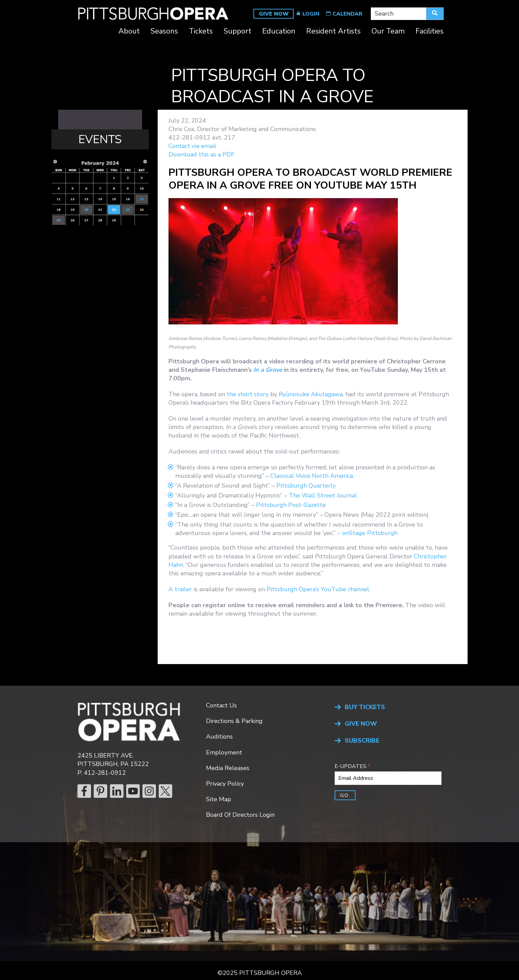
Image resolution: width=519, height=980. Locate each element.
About (129, 32)
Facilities (430, 32)
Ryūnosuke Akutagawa (311, 394)
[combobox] (398, 14)
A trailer (180, 589)
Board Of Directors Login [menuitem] (240, 815)
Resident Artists (333, 32)
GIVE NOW (274, 14)
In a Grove (268, 370)
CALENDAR (347, 14)
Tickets (201, 32)
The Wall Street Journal (323, 495)
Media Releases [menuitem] (228, 768)
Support (238, 32)
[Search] (435, 14)
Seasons (164, 32)
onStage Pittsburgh (370, 533)
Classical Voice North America (312, 476)
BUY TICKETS (365, 707)
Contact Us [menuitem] (221, 705)
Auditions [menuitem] (219, 737)
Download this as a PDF (201, 154)
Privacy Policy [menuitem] (225, 784)
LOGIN (311, 14)
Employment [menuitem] (224, 752)
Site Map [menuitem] (219, 799)
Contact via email (192, 146)
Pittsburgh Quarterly (306, 486)
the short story (248, 394)
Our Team (388, 32)
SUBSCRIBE (362, 741)
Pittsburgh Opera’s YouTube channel (318, 589)
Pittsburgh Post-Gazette (291, 505)
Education (279, 32)
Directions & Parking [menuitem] (234, 721)
